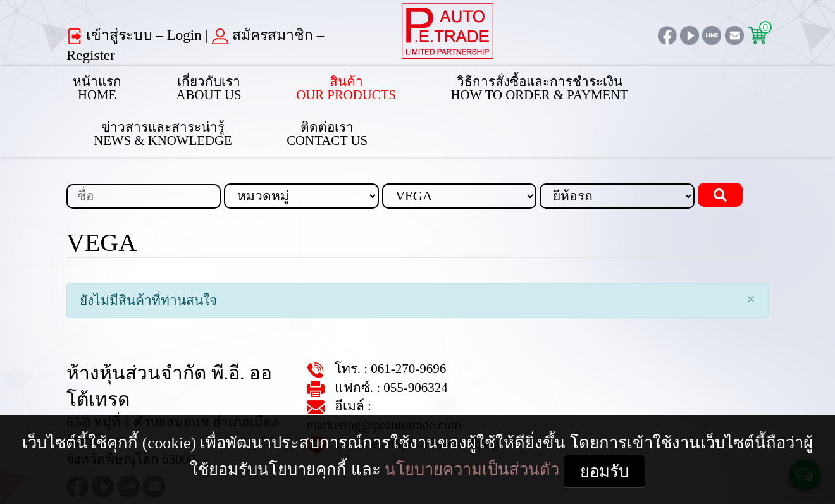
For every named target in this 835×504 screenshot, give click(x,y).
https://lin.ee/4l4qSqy (420, 380)
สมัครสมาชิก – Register (235, 35)
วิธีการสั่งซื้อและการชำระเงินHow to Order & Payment (437, 85)
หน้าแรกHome (88, 85)
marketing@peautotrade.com (424, 361)
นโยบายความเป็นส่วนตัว (735, 447)
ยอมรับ (417, 473)
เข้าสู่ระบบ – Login (115, 35)
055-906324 (397, 343)
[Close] (751, 254)
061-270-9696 (391, 324)
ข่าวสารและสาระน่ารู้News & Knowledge (598, 85)
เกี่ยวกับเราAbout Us (179, 85)
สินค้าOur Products (288, 85)
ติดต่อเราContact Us (727, 85)
